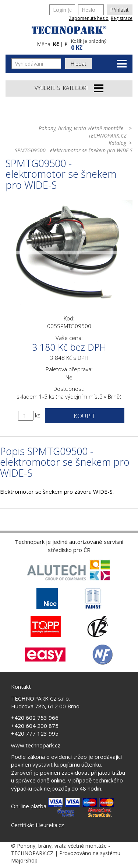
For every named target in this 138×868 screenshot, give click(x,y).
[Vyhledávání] (36, 64)
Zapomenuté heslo (89, 18)
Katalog (117, 143)
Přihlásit (120, 10)
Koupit (84, 416)
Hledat (79, 64)
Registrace (122, 18)
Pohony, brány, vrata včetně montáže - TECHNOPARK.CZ (82, 132)
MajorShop (24, 860)
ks (38, 415)
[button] (101, 44)
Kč (56, 44)
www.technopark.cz (36, 745)
